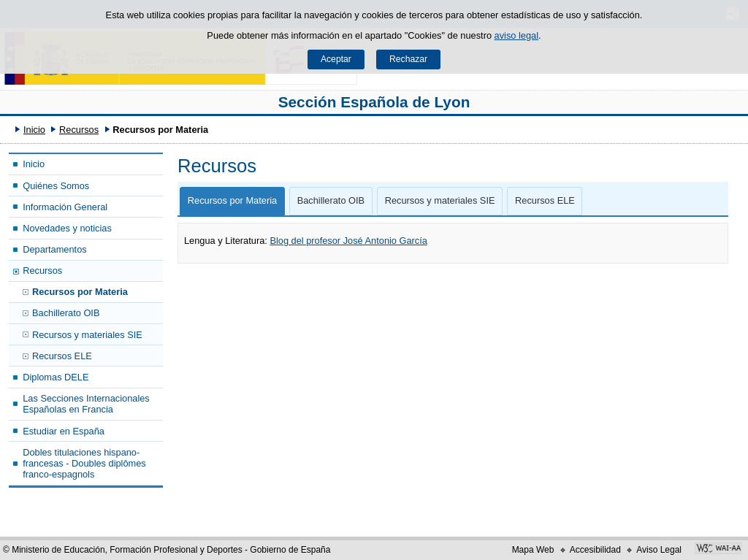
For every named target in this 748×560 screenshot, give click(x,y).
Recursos (79, 130)
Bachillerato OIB (66, 313)
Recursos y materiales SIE (87, 335)
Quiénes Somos (56, 186)
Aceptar (336, 59)
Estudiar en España (64, 431)
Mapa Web (533, 550)
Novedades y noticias (67, 228)
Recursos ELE (62, 356)
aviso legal (516, 35)
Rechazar (408, 59)
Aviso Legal (659, 550)
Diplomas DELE (56, 377)
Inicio (34, 130)
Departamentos (55, 249)
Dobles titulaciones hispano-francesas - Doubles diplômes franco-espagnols (84, 464)
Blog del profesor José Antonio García (348, 241)
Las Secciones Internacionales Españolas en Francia (86, 404)
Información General (65, 207)
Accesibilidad (595, 550)
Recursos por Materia (80, 292)
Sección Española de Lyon (374, 102)
